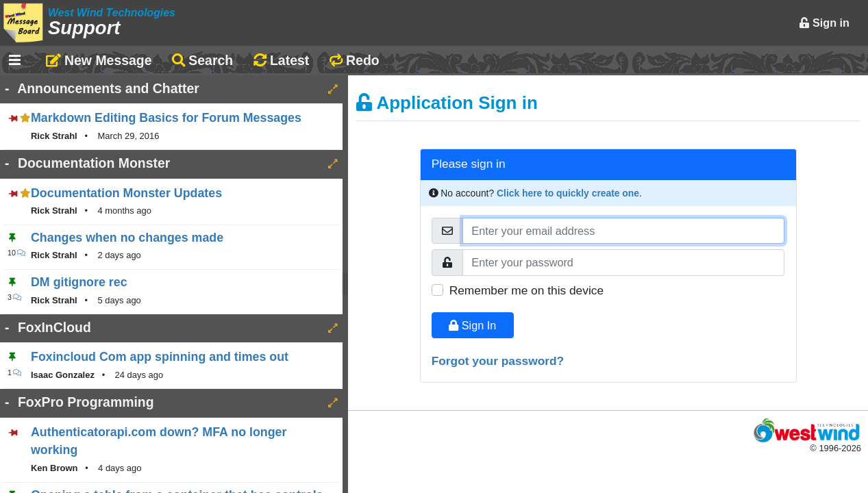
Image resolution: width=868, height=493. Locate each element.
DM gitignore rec (79, 282)
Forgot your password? (498, 361)
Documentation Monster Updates (126, 193)
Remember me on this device (526, 290)
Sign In (472, 325)
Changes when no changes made (127, 238)
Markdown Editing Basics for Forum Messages (166, 118)
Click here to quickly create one (568, 193)
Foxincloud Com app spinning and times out (160, 357)
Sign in (824, 23)
